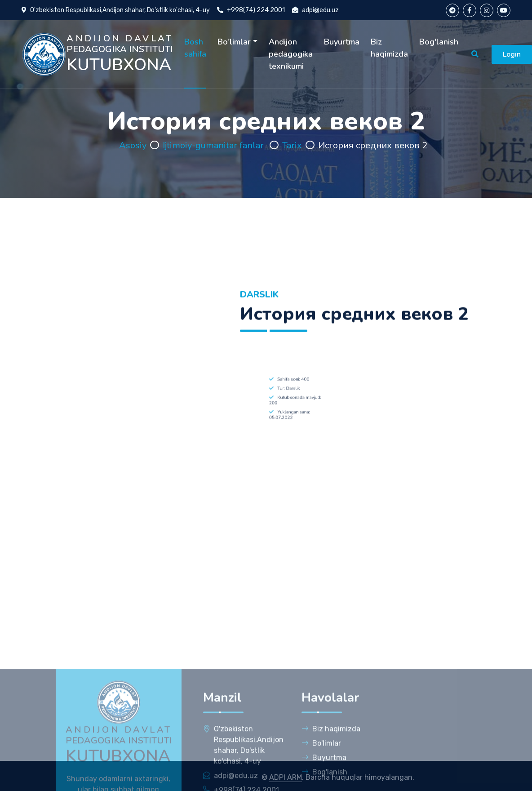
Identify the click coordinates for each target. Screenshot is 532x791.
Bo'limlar (234, 42)
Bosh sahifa (195, 48)
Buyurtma (342, 42)
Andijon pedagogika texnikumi (291, 54)
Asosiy (133, 145)
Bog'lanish (439, 42)
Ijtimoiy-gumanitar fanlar (214, 145)
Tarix (292, 145)
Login (512, 54)
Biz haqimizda (389, 48)
